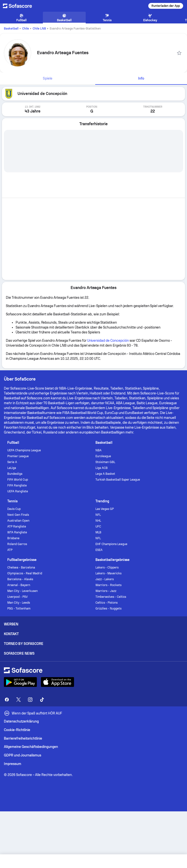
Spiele (48, 78)
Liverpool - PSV (18, 597)
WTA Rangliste (17, 532)
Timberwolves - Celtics (111, 597)
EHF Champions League (111, 544)
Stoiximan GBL (105, 462)
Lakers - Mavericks (108, 573)
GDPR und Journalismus (23, 755)
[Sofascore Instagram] (30, 700)
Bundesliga (15, 474)
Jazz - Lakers (105, 579)
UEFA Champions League (24, 450)
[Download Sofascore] (20, 682)
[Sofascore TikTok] (42, 700)
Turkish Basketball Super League (118, 480)
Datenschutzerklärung (21, 721)
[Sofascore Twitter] (19, 700)
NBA (98, 450)
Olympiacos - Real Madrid (25, 573)
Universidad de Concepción (108, 341)
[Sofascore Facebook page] (7, 700)
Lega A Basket (105, 474)
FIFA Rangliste (17, 486)
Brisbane (13, 538)
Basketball (11, 29)
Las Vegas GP (105, 509)
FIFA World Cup (18, 480)
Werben (11, 624)
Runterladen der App (166, 6)
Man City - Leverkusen (23, 591)
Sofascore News (19, 653)
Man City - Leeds (19, 603)
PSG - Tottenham (19, 609)
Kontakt (11, 634)
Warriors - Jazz (106, 591)
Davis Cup (14, 509)
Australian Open (18, 521)
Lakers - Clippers (107, 568)
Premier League (18, 456)
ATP (10, 550)
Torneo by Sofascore (24, 644)
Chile (26, 29)
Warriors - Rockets (108, 585)
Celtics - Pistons (107, 603)
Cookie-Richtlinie (17, 730)
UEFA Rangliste (18, 491)
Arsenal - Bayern (19, 585)
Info (141, 78)
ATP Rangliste (17, 527)
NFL (98, 515)
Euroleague (103, 456)
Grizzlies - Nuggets (108, 609)
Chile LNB (39, 29)
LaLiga (12, 468)
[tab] (48, 79)
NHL (98, 521)
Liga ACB (102, 468)
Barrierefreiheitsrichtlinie (23, 738)
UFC (98, 527)
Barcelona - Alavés (20, 579)
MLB (98, 532)
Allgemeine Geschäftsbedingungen (31, 747)
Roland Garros (17, 544)
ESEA (99, 550)
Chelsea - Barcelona (21, 568)
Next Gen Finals (18, 515)
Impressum (13, 764)
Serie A (12, 462)
